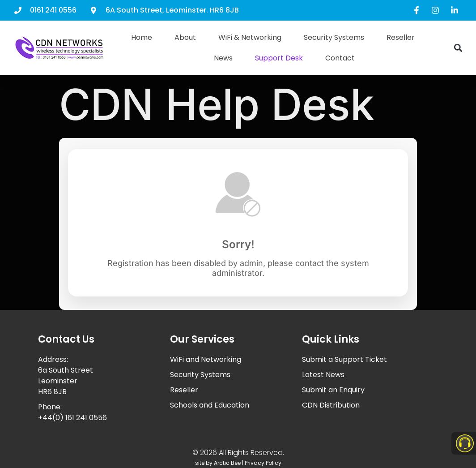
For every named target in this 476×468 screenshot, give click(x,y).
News (223, 58)
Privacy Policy (263, 463)
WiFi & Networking (250, 37)
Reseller (401, 37)
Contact (340, 58)
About (185, 37)
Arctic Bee (227, 463)
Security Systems (334, 37)
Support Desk (279, 58)
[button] (458, 48)
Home (142, 37)
